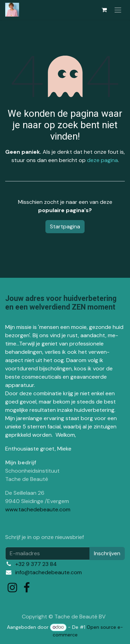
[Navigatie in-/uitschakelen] (118, 10)
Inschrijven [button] (107, 553)
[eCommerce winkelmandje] (104, 10)
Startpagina (65, 226)
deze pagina (102, 160)
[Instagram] (12, 588)
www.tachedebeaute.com (38, 509)
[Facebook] (27, 588)
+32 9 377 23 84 (36, 564)
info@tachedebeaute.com (49, 572)
